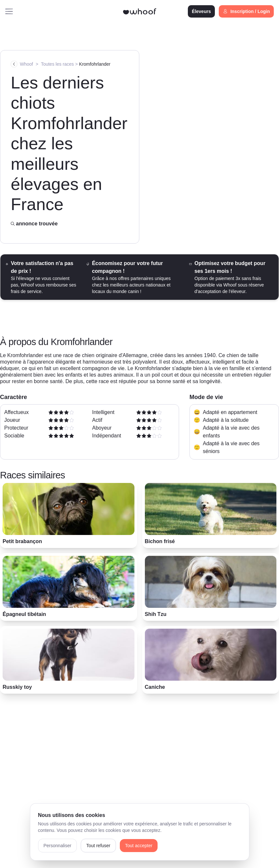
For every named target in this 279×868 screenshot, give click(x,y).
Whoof (26, 64)
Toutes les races (57, 64)
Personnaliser (58, 846)
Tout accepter (139, 846)
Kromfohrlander (95, 64)
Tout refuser (98, 846)
